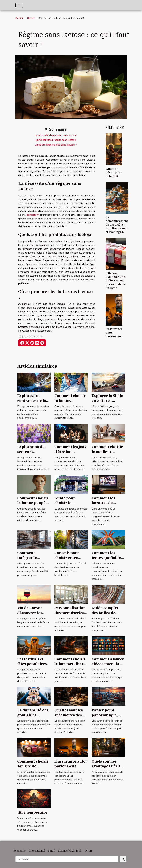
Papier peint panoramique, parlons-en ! (105, 715)
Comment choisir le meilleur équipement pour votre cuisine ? (108, 454)
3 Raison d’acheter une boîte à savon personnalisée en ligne (116, 280)
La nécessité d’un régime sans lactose (56, 135)
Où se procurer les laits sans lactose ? (56, 145)
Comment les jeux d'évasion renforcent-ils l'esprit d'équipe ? (71, 454)
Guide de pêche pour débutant (114, 172)
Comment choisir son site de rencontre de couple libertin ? (33, 769)
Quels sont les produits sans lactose (56, 140)
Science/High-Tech (70, 851)
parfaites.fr (33, 215)
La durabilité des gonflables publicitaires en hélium (33, 717)
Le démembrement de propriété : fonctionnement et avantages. (117, 225)
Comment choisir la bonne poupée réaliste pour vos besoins (33, 505)
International (37, 851)
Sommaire (58, 129)
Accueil (19, 18)
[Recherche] (67, 859)
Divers (31, 18)
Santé (52, 851)
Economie (20, 851)
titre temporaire (32, 812)
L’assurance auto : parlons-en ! (71, 764)
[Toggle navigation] (19, 5)
